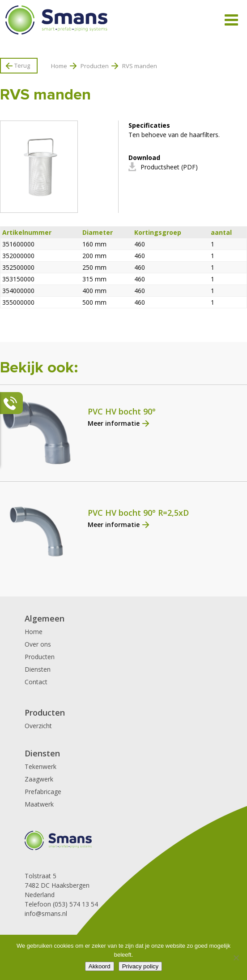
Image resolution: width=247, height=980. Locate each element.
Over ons (38, 644)
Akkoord (100, 966)
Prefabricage (43, 792)
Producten (95, 66)
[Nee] (236, 958)
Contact (36, 682)
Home (59, 66)
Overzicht (38, 726)
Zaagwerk (39, 779)
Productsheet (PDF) (169, 167)
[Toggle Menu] (231, 20)
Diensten (38, 669)
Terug (22, 65)
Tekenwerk (40, 766)
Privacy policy (140, 966)
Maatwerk (39, 804)
